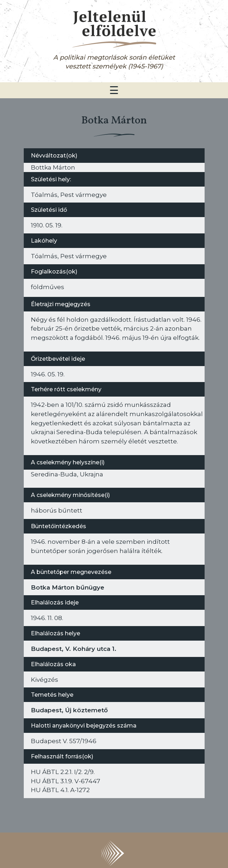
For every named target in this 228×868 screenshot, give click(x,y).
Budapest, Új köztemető (69, 710)
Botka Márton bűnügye (68, 587)
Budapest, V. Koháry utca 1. (74, 649)
